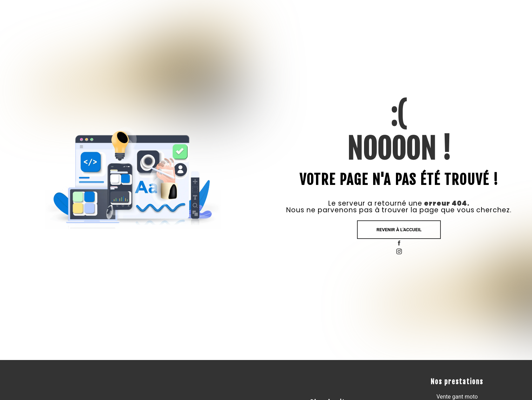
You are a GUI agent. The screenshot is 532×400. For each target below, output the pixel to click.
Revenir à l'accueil (399, 230)
